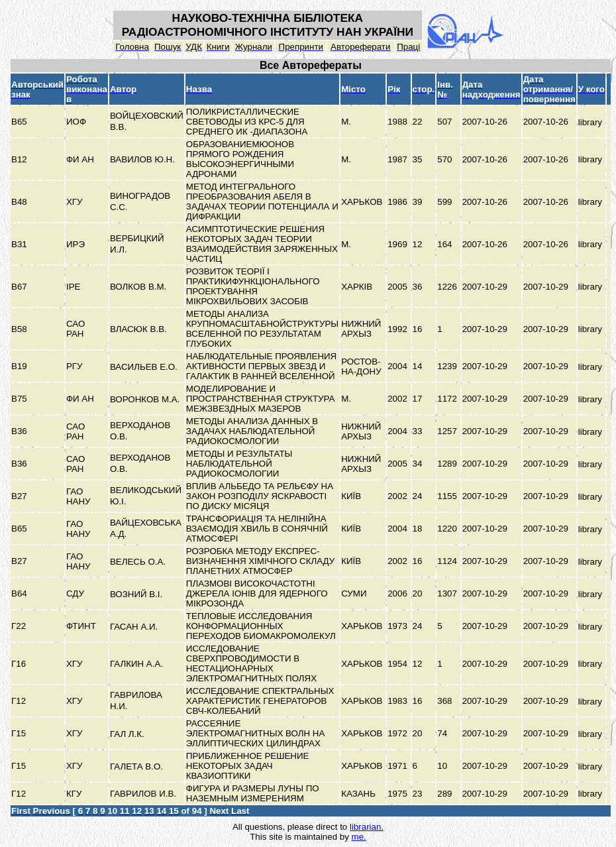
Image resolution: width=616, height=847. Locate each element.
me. (359, 837)
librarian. (367, 827)
